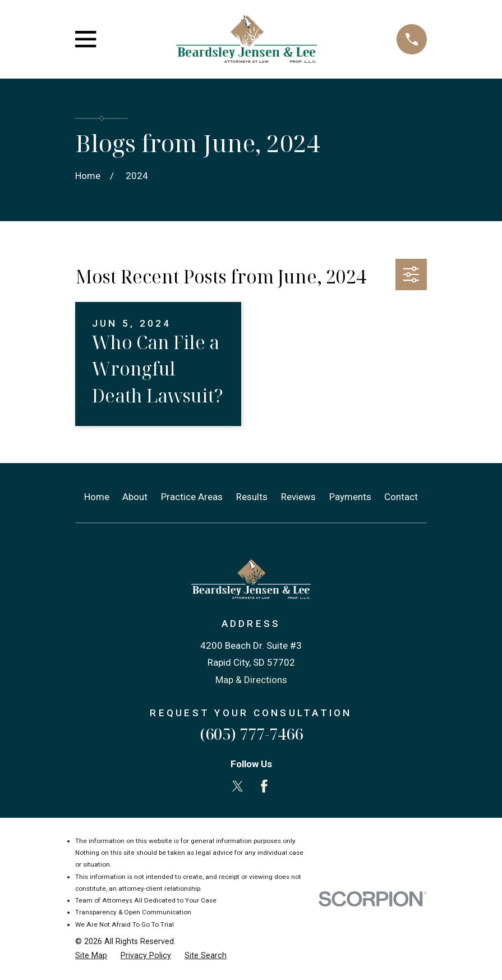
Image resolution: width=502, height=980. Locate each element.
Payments (350, 497)
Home (97, 497)
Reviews (298, 497)
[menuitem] (91, 956)
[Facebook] (264, 786)
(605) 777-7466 (251, 734)
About (135, 497)
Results (252, 497)
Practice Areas (192, 497)
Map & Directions (251, 680)
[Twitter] (238, 786)
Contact (401, 497)
